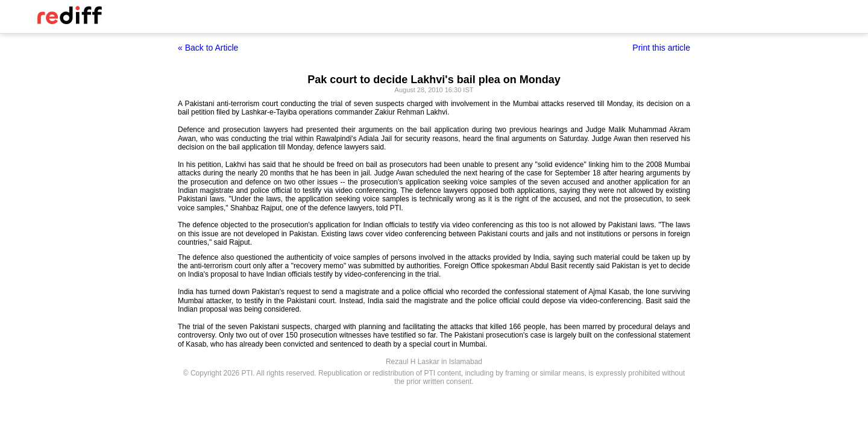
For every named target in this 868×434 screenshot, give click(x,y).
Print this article (661, 48)
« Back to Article (208, 48)
